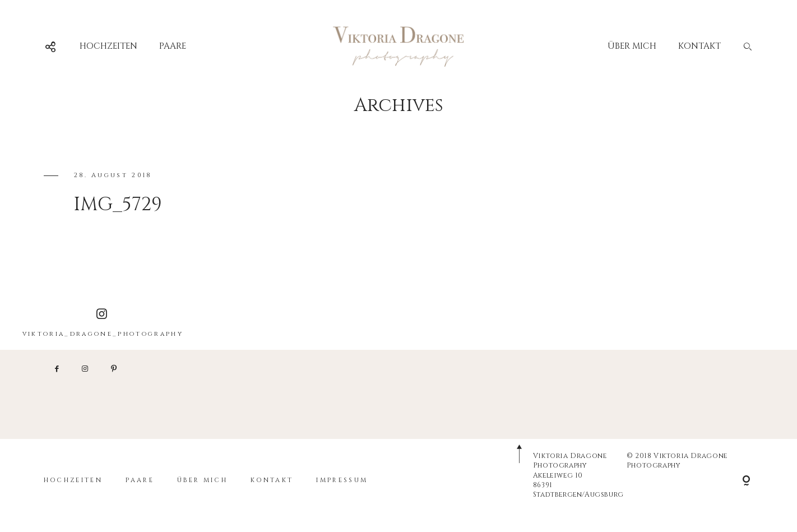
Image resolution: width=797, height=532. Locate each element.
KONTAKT (699, 46)
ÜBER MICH (632, 46)
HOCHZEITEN (108, 46)
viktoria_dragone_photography (103, 323)
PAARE (173, 46)
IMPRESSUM (342, 480)
